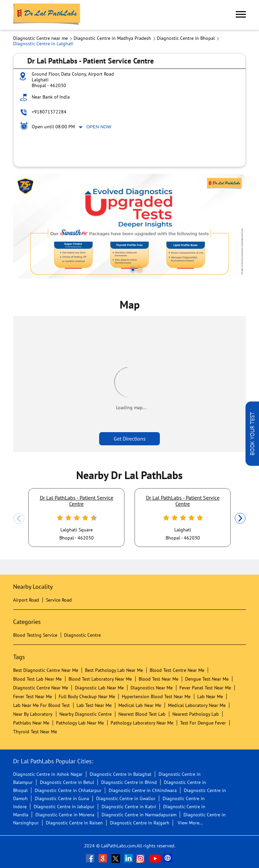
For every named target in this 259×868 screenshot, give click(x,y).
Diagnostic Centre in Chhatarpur (68, 790)
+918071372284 (49, 112)
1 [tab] (133, 270)
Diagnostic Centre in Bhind (129, 782)
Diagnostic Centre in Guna (62, 798)
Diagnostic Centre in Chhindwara (143, 790)
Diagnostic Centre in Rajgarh (140, 823)
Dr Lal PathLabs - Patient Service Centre (77, 501)
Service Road (59, 600)
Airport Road (26, 600)
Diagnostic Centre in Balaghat (121, 774)
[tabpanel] (129, 226)
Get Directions (130, 439)
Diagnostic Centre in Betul (67, 782)
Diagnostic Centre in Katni (129, 807)
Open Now (99, 127)
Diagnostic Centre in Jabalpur (64, 807)
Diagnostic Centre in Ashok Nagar (48, 774)
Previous (19, 519)
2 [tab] (140, 270)
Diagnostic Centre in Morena (65, 815)
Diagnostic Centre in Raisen (74, 823)
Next (240, 519)
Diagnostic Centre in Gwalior (126, 798)
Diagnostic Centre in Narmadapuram (139, 815)
